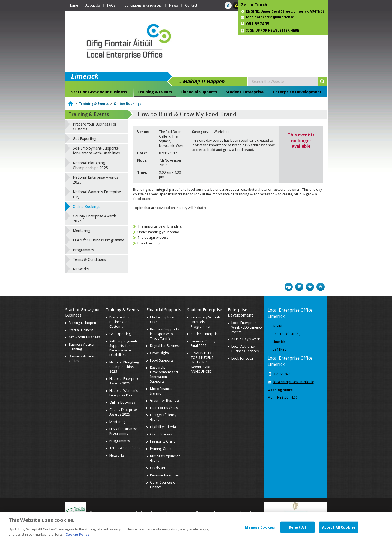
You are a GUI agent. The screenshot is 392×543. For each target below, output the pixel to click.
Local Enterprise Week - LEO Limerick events (247, 327)
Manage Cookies (260, 529)
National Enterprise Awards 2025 (95, 180)
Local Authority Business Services (245, 349)
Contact (191, 5)
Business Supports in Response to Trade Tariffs (164, 334)
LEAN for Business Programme (98, 240)
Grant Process (161, 434)
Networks (81, 269)
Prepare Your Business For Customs (95, 127)
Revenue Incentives (165, 475)
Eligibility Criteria (163, 427)
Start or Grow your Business (99, 92)
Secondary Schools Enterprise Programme (206, 322)
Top (321, 287)
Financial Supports (199, 92)
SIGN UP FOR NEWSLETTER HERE (273, 31)
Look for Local (243, 358)
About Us (93, 5)
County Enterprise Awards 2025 (95, 219)
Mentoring (82, 231)
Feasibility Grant (162, 441)
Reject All (297, 529)
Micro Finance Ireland (161, 391)
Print (289, 287)
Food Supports (162, 360)
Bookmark (310, 287)
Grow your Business (84, 337)
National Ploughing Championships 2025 (90, 165)
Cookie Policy (77, 537)
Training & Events (155, 92)
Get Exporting (85, 139)
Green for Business (165, 400)
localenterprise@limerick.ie (270, 17)
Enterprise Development (297, 92)
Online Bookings (128, 104)
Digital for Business (165, 346)
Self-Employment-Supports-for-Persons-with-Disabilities (96, 151)
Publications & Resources (142, 5)
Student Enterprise (245, 92)
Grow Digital (160, 353)
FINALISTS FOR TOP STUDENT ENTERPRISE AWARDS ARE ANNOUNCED (203, 362)
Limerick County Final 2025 (203, 344)
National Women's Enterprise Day (97, 194)
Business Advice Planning (81, 347)
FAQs (111, 5)
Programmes (83, 250)
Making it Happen (82, 323)
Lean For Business (164, 408)
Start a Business (81, 330)
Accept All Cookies (339, 529)
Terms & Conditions (89, 259)
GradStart (158, 468)
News (173, 5)
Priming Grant (161, 449)
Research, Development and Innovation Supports (164, 374)
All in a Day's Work (246, 339)
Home (73, 5)
